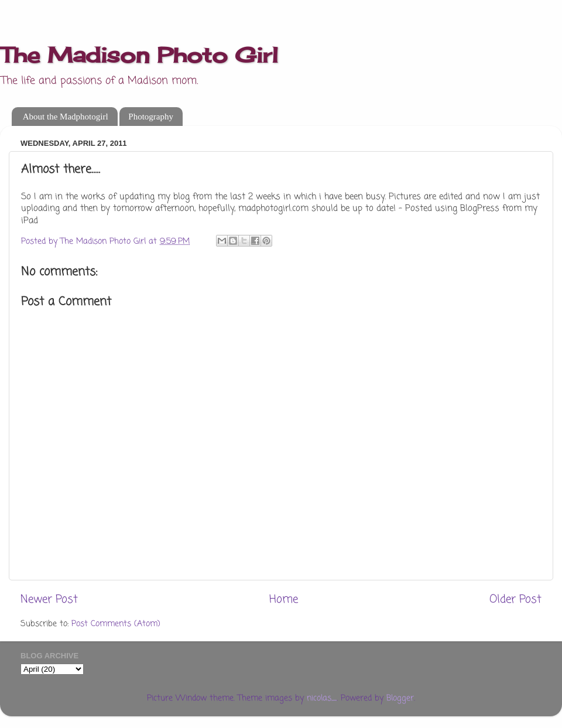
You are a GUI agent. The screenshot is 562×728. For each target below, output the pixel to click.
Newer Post (49, 600)
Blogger (400, 698)
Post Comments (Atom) (116, 624)
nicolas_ (322, 698)
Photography (151, 117)
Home (284, 600)
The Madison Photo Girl (139, 55)
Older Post (515, 600)
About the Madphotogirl (66, 117)
